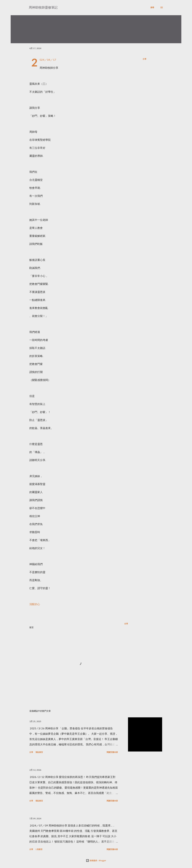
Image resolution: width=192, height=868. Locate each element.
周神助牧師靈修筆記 (43, 7)
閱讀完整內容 (112, 752)
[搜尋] (152, 7)
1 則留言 (39, 849)
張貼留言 (39, 752)
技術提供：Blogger (96, 860)
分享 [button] (145, 59)
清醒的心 (35, 604)
